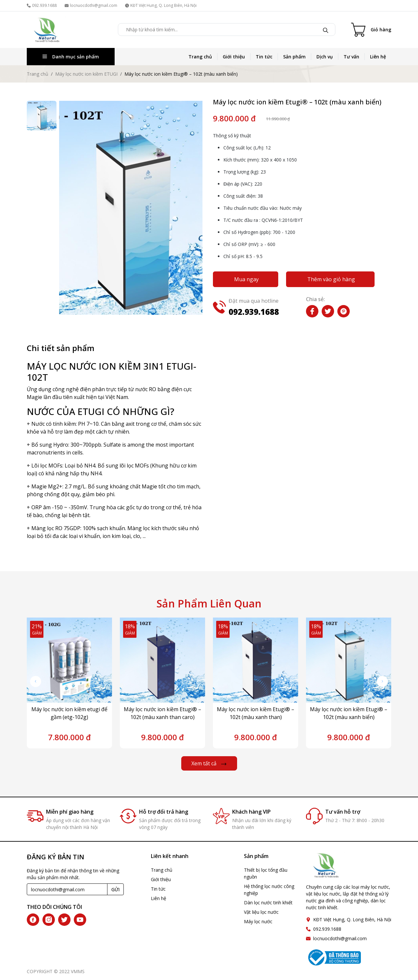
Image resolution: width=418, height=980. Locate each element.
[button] (382, 681)
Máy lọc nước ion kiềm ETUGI (86, 74)
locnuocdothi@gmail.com (91, 5)
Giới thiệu (234, 57)
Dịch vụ (325, 57)
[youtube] (80, 920)
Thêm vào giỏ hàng (331, 279)
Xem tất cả (209, 763)
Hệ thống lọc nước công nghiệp (269, 890)
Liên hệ (378, 57)
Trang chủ (200, 57)
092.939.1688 (42, 5)
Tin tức (264, 57)
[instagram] (49, 920)
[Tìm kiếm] (326, 30)
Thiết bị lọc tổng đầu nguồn (266, 873)
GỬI (115, 889)
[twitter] (64, 920)
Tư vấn (351, 57)
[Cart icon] (371, 30)
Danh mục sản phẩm (71, 57)
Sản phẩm (294, 57)
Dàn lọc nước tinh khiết (268, 903)
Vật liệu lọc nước (261, 912)
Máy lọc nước (258, 921)
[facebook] (33, 920)
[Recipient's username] (67, 889)
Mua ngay (246, 279)
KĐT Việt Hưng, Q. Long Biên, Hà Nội (161, 5)
